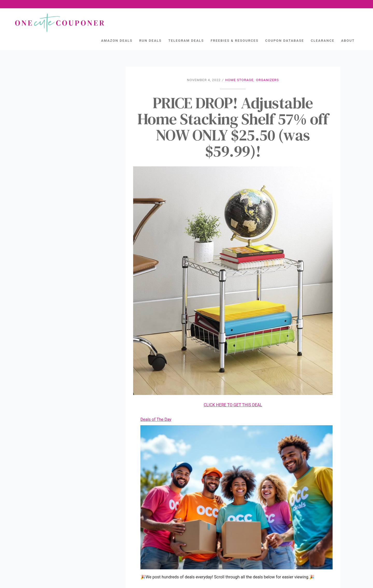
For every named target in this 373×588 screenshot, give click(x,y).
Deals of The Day (156, 419)
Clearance (323, 41)
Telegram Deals (186, 41)
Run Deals (150, 41)
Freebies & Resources (235, 41)
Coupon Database (285, 41)
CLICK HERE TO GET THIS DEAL (233, 405)
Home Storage (239, 80)
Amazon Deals (117, 41)
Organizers (267, 80)
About (348, 41)
